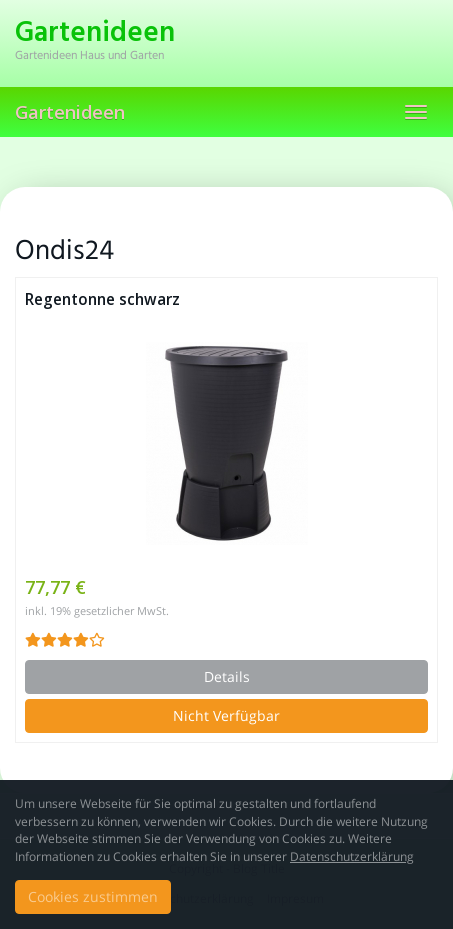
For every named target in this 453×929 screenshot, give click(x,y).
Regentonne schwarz (102, 299)
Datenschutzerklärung (352, 856)
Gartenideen (70, 112)
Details (227, 676)
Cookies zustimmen (93, 896)
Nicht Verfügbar (226, 715)
